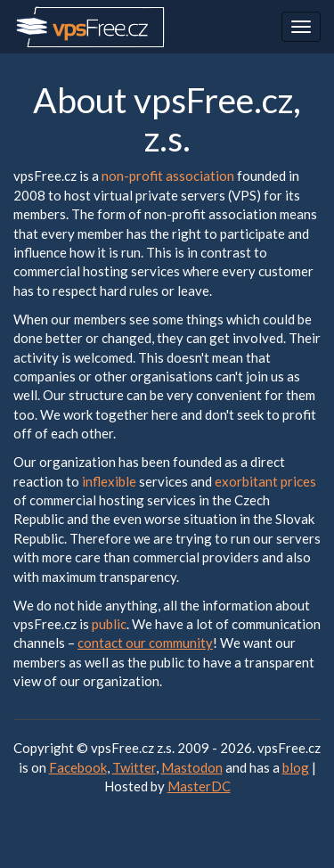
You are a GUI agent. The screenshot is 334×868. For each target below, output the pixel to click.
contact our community (145, 643)
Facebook (78, 767)
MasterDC (199, 786)
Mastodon (192, 767)
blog (296, 767)
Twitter (134, 767)
